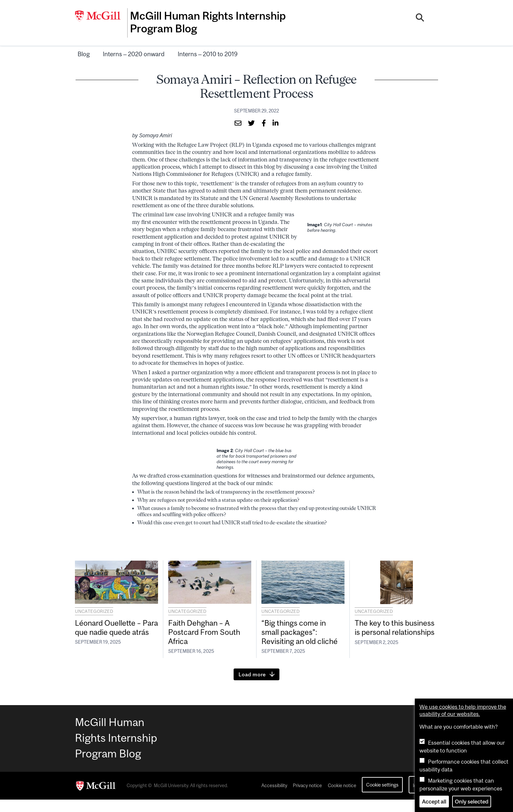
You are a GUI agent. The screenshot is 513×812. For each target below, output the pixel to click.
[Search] (421, 17)
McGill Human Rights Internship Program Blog (194, 22)
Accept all (434, 802)
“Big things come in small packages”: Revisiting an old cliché (298, 638)
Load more (252, 687)
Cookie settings (382, 797)
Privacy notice (307, 798)
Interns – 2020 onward (134, 52)
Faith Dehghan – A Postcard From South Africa (210, 632)
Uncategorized (94, 610)
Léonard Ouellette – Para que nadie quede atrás (113, 632)
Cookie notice (342, 798)
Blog (84, 52)
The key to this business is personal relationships (393, 633)
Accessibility (274, 798)
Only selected (472, 802)
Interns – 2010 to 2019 (208, 52)
